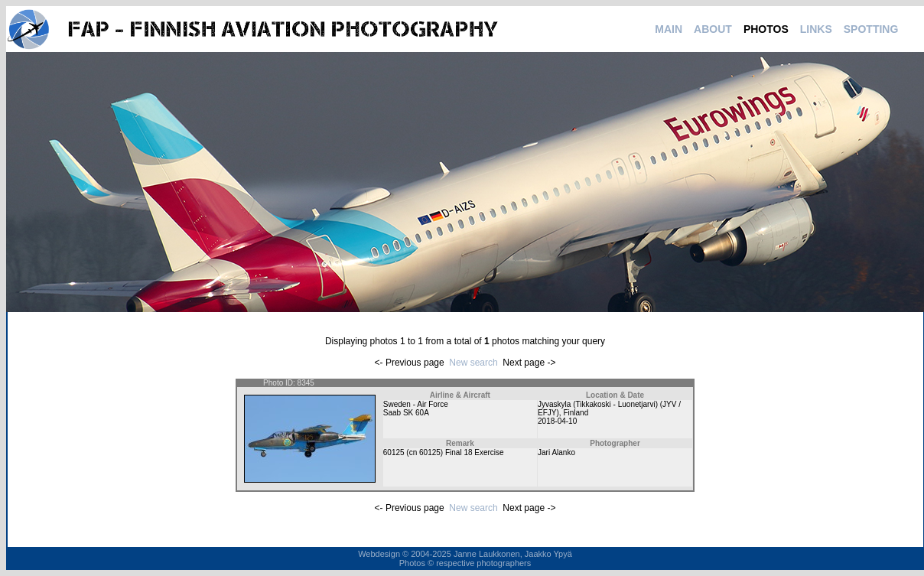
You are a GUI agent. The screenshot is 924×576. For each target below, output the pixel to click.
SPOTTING (871, 29)
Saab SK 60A (406, 413)
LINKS (816, 29)
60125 (394, 452)
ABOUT (713, 29)
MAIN (669, 29)
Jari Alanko (556, 452)
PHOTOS (766, 29)
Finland (576, 413)
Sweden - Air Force (416, 404)
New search (473, 363)
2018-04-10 (557, 421)
